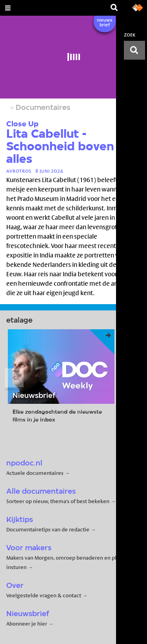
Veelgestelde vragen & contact (44, 595)
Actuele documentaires (35, 473)
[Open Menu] (8, 8)
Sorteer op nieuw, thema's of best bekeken (58, 501)
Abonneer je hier (27, 624)
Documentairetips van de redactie (48, 529)
